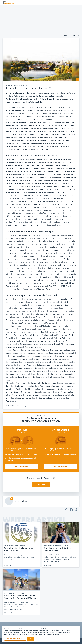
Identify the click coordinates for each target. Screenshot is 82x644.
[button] (30, 639)
